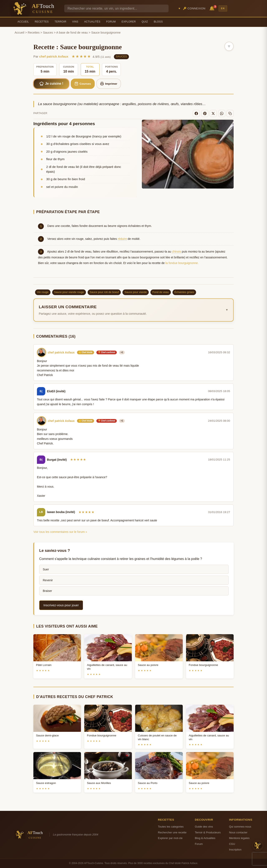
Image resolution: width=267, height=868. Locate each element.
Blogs (158, 22)
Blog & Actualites (205, 838)
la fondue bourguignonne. (182, 263)
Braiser (47, 591)
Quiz (145, 22)
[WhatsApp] (222, 113)
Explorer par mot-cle (170, 838)
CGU (232, 844)
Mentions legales (239, 838)
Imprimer (109, 84)
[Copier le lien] (230, 113)
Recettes (42, 22)
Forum (111, 22)
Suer (46, 569)
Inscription (235, 850)
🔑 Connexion (194, 8)
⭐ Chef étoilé (86, 352)
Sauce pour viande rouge (69, 292)
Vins (75, 22)
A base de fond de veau (72, 33)
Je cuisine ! (51, 84)
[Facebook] (196, 113)
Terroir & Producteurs (208, 832)
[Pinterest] (205, 113)
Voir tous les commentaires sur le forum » (60, 532)
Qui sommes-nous (240, 827)
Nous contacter (238, 832)
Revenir (48, 580)
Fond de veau (161, 292)
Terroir (60, 22)
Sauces (48, 33)
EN (223, 8)
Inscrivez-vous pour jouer (61, 605)
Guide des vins (204, 827)
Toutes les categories (171, 827)
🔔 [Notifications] (213, 8)
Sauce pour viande (136, 292)
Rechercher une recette (172, 832)
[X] (213, 113)
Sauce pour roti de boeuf (104, 292)
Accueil (23, 22)
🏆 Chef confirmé (107, 352)
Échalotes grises (184, 292)
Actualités (92, 22)
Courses (83, 84)
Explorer (129, 22)
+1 (122, 352)
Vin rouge (43, 292)
